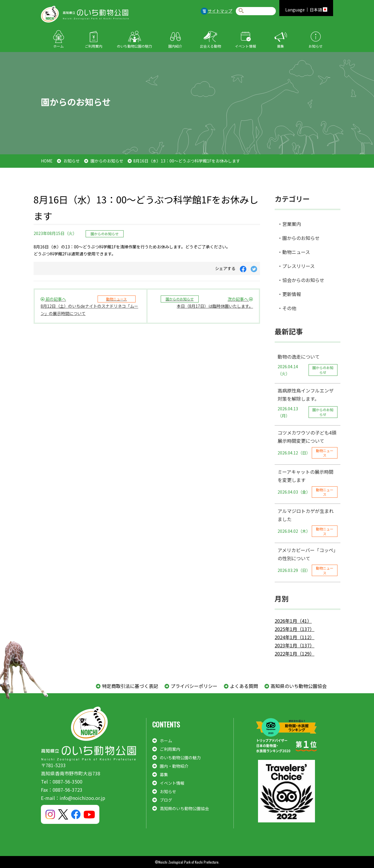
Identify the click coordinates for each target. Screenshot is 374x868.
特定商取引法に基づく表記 (130, 686)
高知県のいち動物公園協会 (299, 686)
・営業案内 (289, 224)
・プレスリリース (296, 266)
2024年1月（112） (295, 637)
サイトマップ (220, 11)
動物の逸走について (308, 365)
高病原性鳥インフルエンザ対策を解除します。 (308, 403)
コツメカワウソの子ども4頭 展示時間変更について (309, 444)
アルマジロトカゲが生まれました (308, 522)
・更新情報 (289, 294)
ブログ (166, 800)
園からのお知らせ (107, 161)
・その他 (287, 308)
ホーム (58, 46)
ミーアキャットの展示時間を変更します (308, 483)
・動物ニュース (294, 252)
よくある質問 (244, 686)
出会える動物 (210, 46)
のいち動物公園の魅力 (134, 46)
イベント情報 (245, 46)
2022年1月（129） (295, 653)
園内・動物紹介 (174, 766)
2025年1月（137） (295, 629)
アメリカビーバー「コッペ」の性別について (308, 561)
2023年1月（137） (295, 645)
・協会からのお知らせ (301, 280)
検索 (241, 11)
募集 (280, 46)
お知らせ (316, 46)
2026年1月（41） (293, 621)
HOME (47, 161)
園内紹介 (175, 46)
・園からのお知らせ (299, 238)
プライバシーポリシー (194, 686)
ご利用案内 (93, 46)
